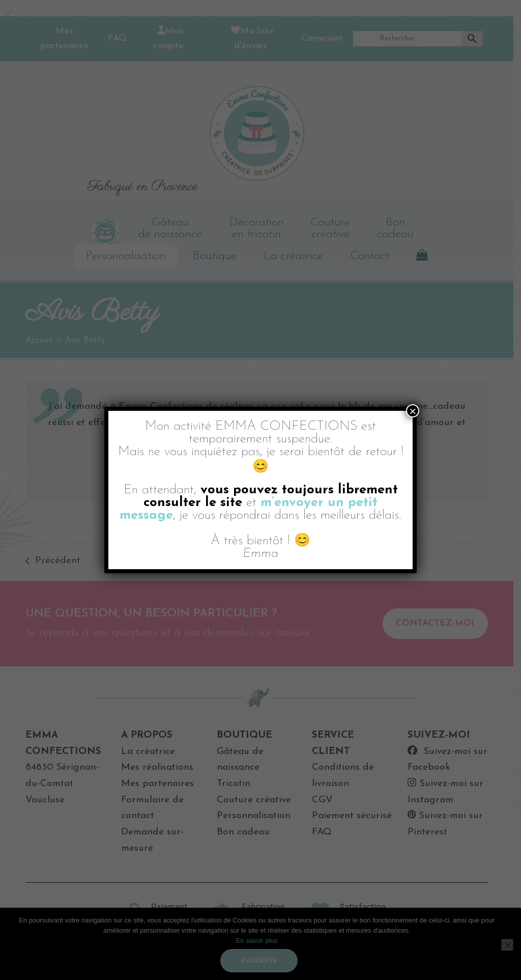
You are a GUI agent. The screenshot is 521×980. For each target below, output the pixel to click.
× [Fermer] (413, 411)
